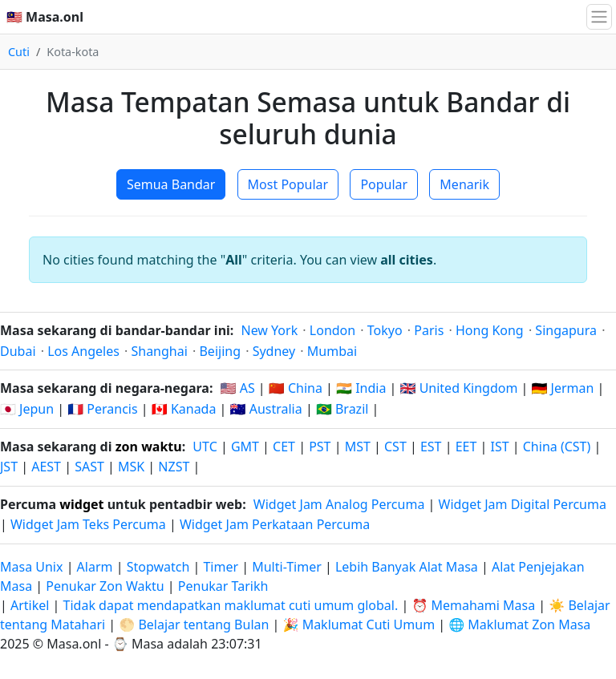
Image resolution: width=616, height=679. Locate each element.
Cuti (19, 52)
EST (431, 447)
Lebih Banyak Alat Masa (408, 567)
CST (395, 447)
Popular (384, 184)
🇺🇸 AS (238, 388)
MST (358, 447)
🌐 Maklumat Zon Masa (519, 624)
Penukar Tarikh (223, 586)
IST (500, 447)
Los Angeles (83, 351)
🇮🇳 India (361, 388)
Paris (429, 330)
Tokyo (385, 330)
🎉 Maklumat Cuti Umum (359, 624)
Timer (221, 567)
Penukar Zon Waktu (107, 586)
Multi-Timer (287, 567)
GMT (245, 447)
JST (9, 467)
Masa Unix (31, 567)
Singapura (566, 330)
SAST (89, 467)
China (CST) (557, 447)
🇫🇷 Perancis (102, 409)
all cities (407, 260)
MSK (131, 467)
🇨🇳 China (296, 388)
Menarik (464, 184)
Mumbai (332, 351)
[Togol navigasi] (599, 17)
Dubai (18, 351)
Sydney (274, 351)
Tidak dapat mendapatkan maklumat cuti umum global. (231, 605)
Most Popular (288, 184)
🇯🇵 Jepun (27, 409)
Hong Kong (490, 330)
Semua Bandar (171, 184)
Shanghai (159, 351)
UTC (205, 447)
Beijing (220, 351)
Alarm (95, 567)
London (332, 330)
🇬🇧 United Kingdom (459, 388)
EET (466, 447)
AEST (46, 467)
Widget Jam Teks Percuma (88, 524)
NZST (174, 467)
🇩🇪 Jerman (563, 388)
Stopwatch (158, 567)
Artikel (30, 605)
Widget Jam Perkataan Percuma (275, 524)
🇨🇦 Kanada (184, 409)
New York (269, 330)
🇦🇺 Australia (266, 409)
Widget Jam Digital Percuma (523, 504)
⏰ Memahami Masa (473, 605)
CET (284, 447)
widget (81, 504)
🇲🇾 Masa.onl (45, 17)
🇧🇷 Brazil (342, 409)
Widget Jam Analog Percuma (339, 504)
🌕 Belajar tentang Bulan (194, 624)
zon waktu (149, 447)
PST (320, 447)
